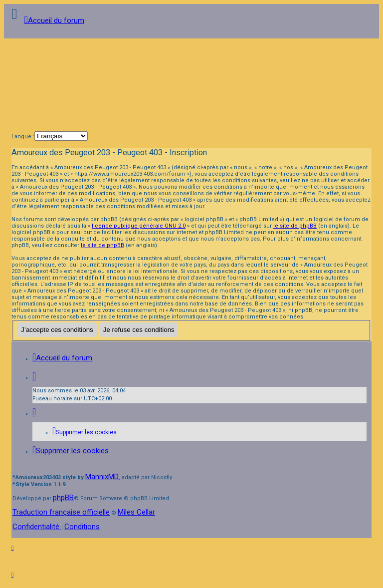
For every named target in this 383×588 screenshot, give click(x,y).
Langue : (23, 137)
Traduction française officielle (61, 512)
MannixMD (102, 477)
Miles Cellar (136, 512)
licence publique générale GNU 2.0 (139, 226)
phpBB (63, 498)
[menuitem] (85, 432)
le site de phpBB (295, 226)
